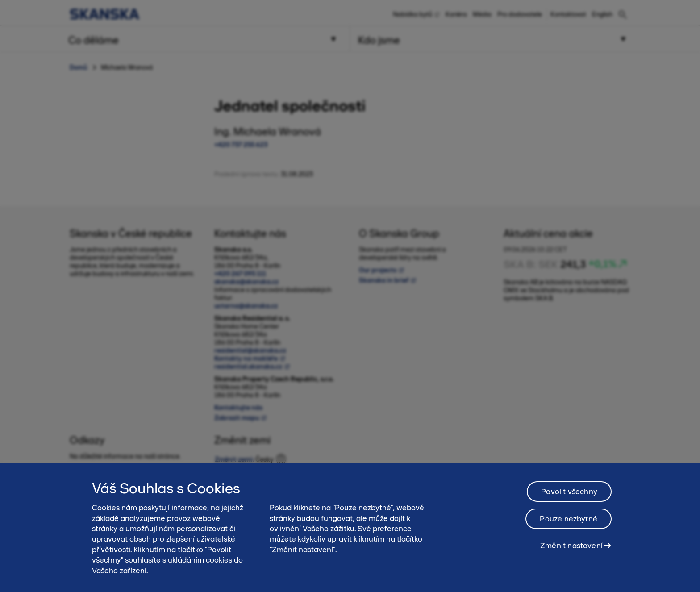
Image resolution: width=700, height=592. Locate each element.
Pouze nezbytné (569, 525)
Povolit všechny (569, 497)
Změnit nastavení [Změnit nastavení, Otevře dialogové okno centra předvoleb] (571, 551)
